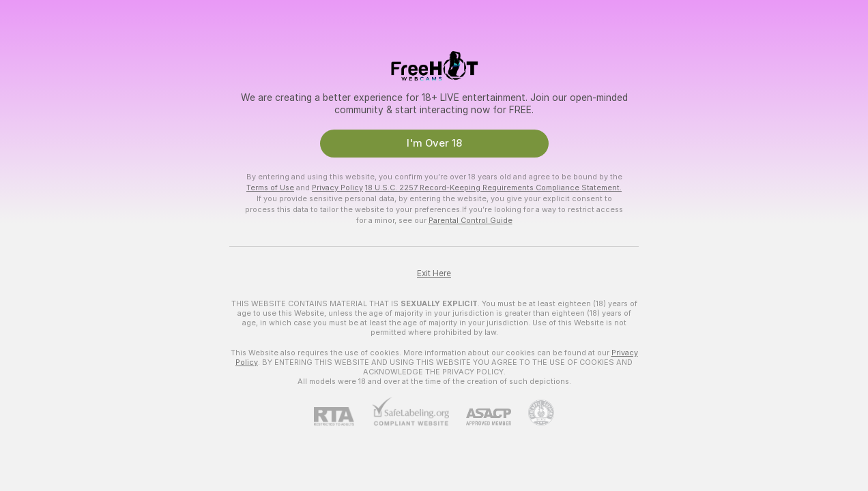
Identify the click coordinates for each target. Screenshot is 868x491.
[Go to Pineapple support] (533, 413)
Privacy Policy (337, 188)
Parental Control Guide (471, 220)
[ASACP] (480, 417)
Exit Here (434, 273)
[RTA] (343, 416)
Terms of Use (270, 188)
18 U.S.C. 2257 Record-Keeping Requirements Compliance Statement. (493, 188)
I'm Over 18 (434, 143)
